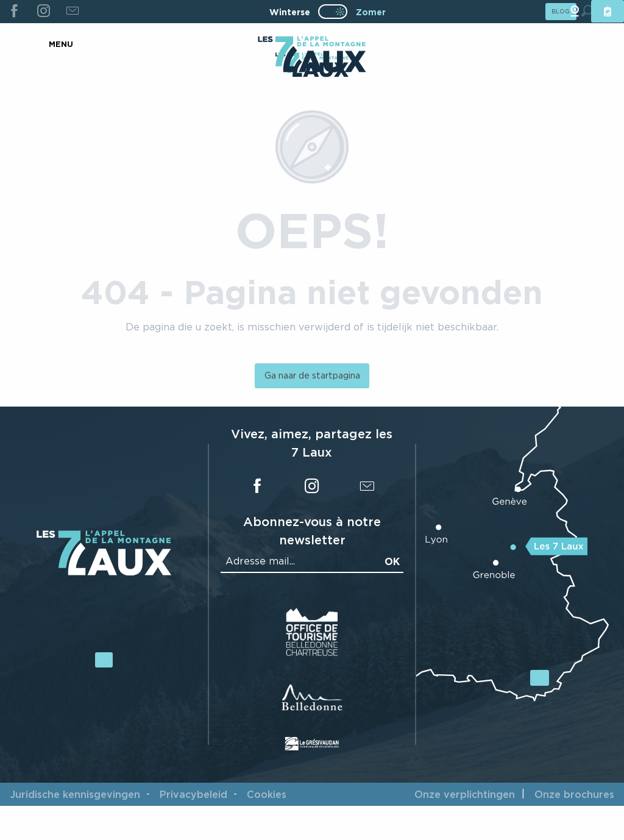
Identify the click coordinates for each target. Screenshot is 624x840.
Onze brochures (574, 794)
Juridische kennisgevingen (75, 794)
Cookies (267, 794)
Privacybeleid (193, 794)
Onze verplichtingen (465, 794)
